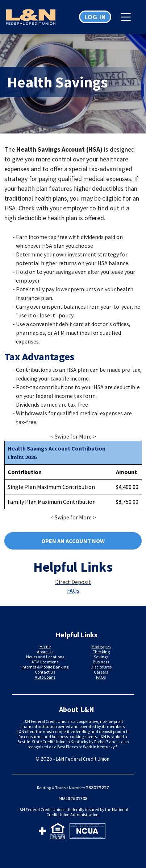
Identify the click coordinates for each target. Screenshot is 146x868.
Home (45, 647)
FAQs (73, 591)
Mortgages (101, 647)
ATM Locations (45, 662)
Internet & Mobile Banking (45, 667)
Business (101, 662)
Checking (101, 652)
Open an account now (73, 541)
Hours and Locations (45, 657)
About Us (45, 652)
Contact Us (45, 672)
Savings (101, 657)
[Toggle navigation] (128, 17)
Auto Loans (45, 677)
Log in (95, 17)
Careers (101, 672)
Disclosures (101, 667)
